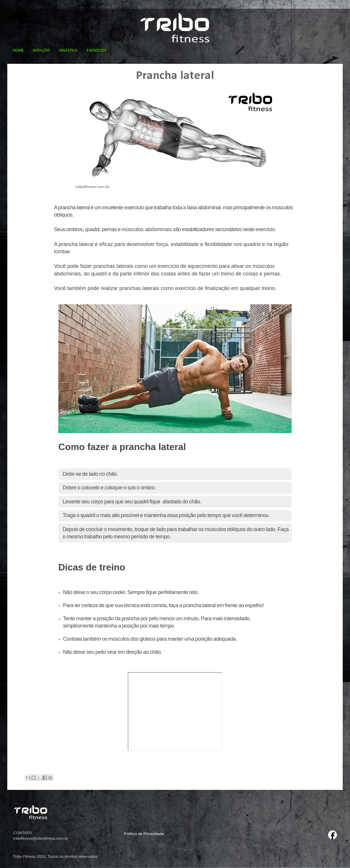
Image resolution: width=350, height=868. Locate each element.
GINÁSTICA (68, 51)
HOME (18, 51)
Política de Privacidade (144, 834)
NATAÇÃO (41, 51)
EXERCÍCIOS (97, 51)
